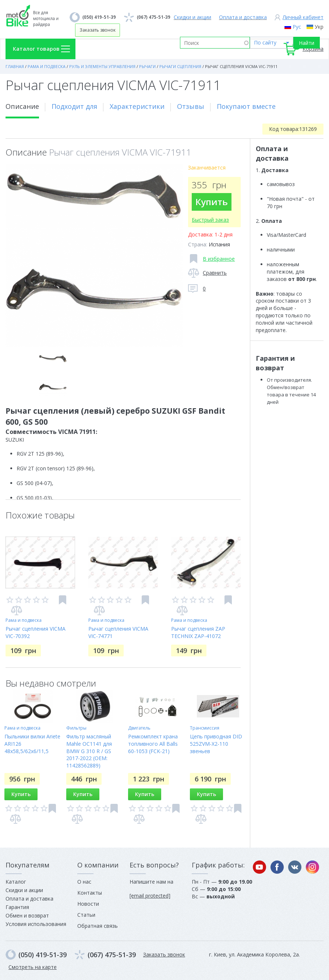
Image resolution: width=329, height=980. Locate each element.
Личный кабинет (303, 17)
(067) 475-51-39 (154, 17)
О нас (84, 882)
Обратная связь (98, 926)
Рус (297, 27)
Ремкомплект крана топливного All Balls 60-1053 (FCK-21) (153, 744)
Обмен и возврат (27, 915)
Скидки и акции (192, 17)
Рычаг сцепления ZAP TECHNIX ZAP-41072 (198, 632)
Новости (88, 904)
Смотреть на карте (33, 967)
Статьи (86, 915)
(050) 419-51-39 (99, 17)
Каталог (16, 882)
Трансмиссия (205, 728)
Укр (319, 27)
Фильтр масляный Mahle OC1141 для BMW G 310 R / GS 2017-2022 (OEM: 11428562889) (89, 751)
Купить (212, 202)
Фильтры (76, 728)
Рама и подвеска (24, 620)
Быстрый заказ (210, 220)
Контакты (90, 893)
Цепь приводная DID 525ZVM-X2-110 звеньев (216, 744)
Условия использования (36, 924)
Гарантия (17, 907)
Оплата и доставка (243, 17)
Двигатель (139, 728)
